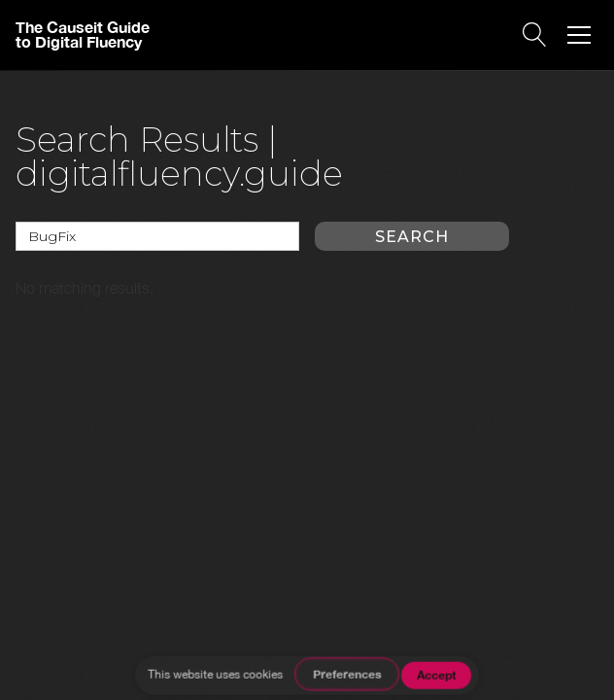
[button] (579, 35)
